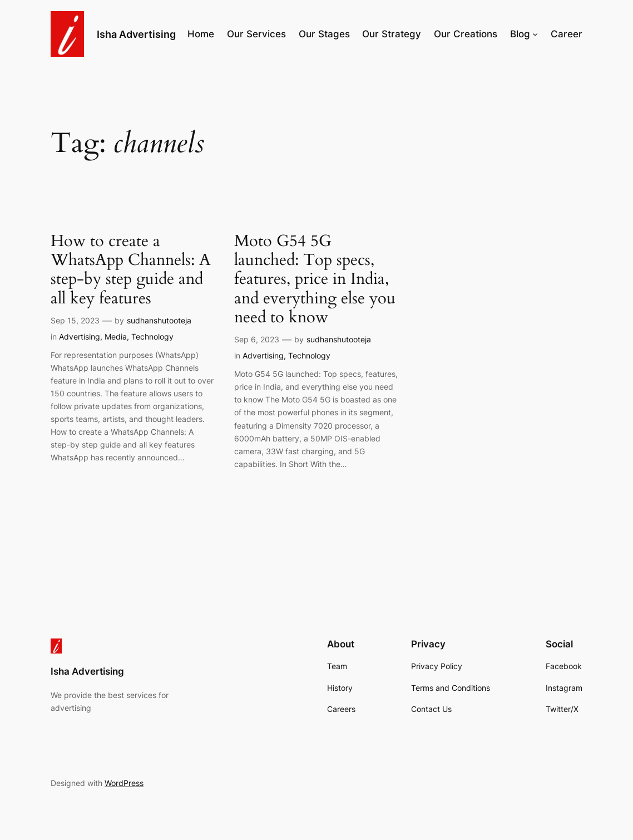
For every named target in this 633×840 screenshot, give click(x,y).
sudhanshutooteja (159, 320)
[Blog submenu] (535, 34)
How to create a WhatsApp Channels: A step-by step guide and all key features (131, 270)
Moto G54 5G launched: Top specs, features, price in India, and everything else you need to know (315, 279)
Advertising (80, 337)
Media (116, 337)
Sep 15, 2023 (75, 320)
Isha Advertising (136, 34)
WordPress (124, 783)
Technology (152, 337)
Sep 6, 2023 (257, 339)
